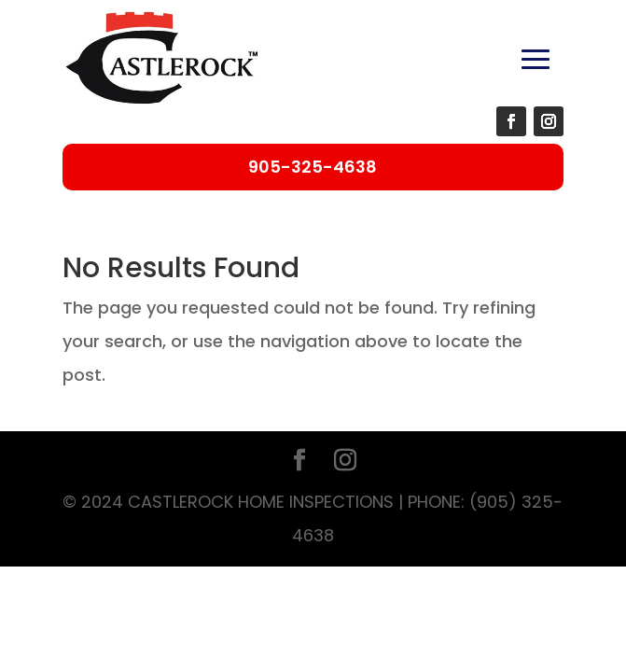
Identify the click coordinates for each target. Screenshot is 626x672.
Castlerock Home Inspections (261, 502)
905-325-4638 (313, 167)
